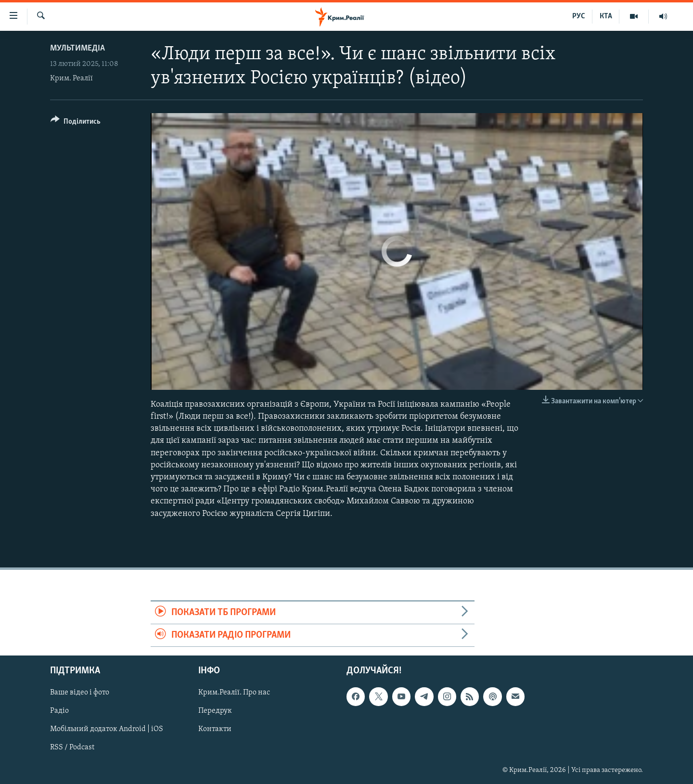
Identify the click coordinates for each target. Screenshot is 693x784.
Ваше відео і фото (80, 693)
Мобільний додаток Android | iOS (107, 730)
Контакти (215, 730)
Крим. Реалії (71, 78)
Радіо (59, 711)
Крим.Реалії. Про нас (234, 693)
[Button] (76, 123)
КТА (606, 16)
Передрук (215, 711)
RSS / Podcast (72, 748)
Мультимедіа (77, 48)
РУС (579, 16)
